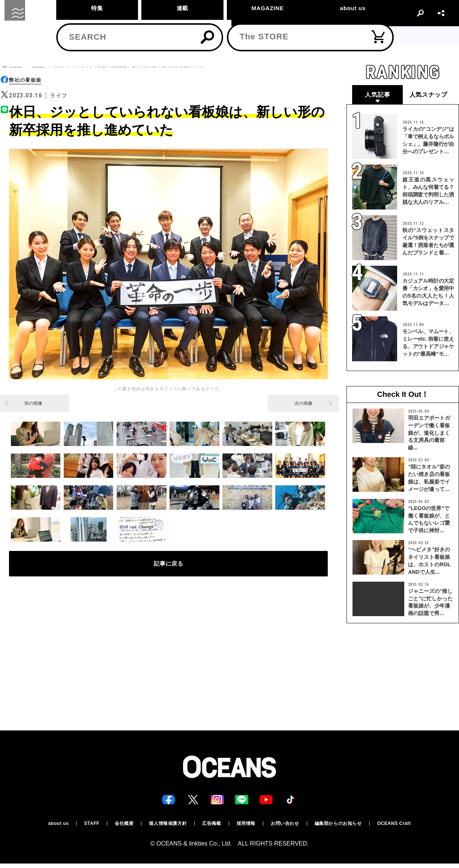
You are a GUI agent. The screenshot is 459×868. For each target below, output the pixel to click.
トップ (15, 65)
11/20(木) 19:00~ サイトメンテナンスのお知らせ (230, 35)
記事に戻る (169, 569)
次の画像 (303, 404)
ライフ (38, 65)
